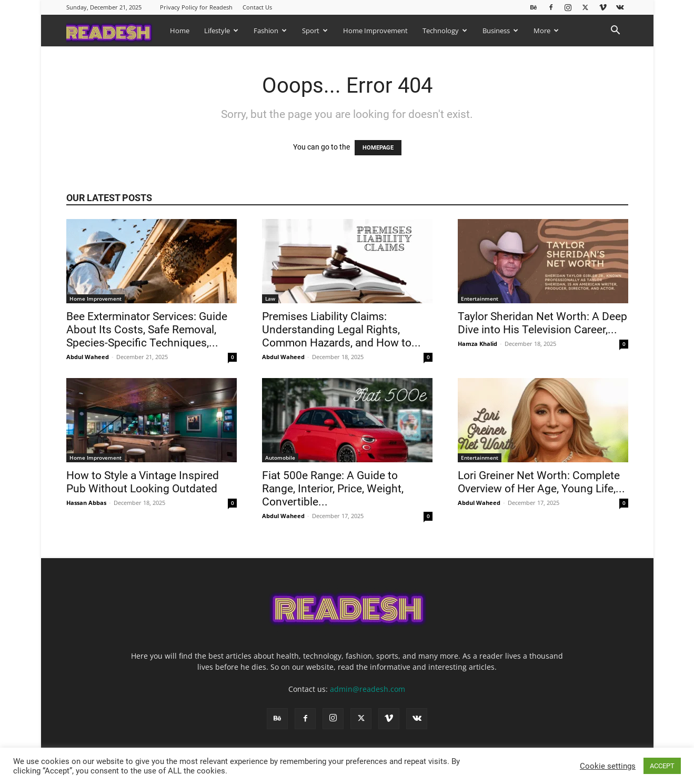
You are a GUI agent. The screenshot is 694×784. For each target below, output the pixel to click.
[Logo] (114, 30)
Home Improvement (375, 31)
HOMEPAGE (378, 148)
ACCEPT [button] (662, 766)
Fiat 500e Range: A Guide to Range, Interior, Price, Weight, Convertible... (333, 489)
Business (500, 31)
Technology (445, 31)
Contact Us (257, 7)
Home (180, 31)
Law (270, 299)
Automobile (280, 458)
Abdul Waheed (88, 357)
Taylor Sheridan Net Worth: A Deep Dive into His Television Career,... (542, 323)
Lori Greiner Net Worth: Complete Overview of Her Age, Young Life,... (541, 482)
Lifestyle (221, 31)
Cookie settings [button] (608, 766)
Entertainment (480, 299)
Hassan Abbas (86, 503)
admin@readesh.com (368, 689)
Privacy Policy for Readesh (196, 7)
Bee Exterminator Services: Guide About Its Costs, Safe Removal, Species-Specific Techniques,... (147, 330)
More (546, 31)
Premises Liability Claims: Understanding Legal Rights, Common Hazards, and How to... (341, 330)
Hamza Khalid (477, 344)
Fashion (270, 31)
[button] (616, 31)
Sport (315, 31)
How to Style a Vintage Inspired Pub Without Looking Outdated (143, 482)
